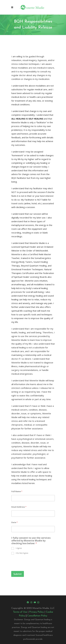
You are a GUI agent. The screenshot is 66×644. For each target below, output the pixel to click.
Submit (18, 574)
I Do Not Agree (22, 553)
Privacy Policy (36, 612)
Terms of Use (20, 612)
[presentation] (33, 569)
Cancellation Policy (37, 616)
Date (14, 522)
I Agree (19, 548)
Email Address (19, 507)
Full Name (17, 491)
